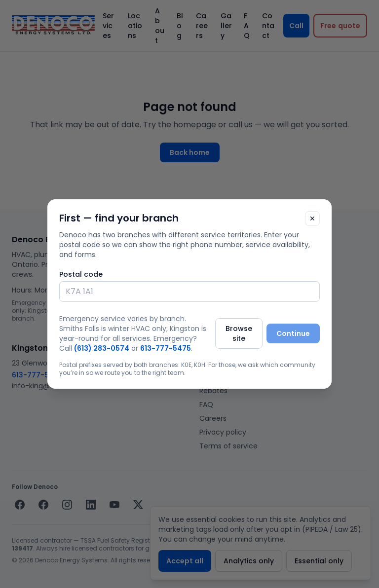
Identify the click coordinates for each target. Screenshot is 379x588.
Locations (135, 26)
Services (108, 26)
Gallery (226, 26)
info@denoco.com (232, 277)
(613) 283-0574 (227, 266)
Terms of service (228, 446)
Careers (202, 26)
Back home (190, 152)
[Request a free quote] (340, 26)
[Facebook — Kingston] (43, 505)
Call (296, 26)
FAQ (247, 26)
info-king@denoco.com (53, 386)
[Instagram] (67, 505)
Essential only (319, 561)
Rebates (213, 391)
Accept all (185, 561)
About (160, 26)
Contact (268, 26)
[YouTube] (114, 505)
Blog (180, 26)
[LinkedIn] (91, 505)
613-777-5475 (37, 375)
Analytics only (249, 561)
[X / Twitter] (138, 505)
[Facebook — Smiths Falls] (20, 505)
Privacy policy (223, 432)
